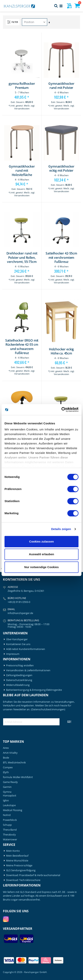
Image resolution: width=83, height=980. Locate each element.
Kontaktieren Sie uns (18, 644)
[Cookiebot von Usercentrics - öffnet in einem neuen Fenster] (61, 410)
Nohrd (7, 815)
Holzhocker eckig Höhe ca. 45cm (61, 351)
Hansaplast (10, 796)
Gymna (7, 792)
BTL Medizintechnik (14, 763)
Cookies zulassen (41, 541)
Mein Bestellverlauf (17, 856)
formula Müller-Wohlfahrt (18, 777)
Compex (8, 767)
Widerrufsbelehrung (18, 685)
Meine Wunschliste (17, 861)
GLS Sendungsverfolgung (21, 870)
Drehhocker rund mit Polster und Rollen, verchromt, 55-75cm (22, 258)
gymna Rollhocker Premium (22, 86)
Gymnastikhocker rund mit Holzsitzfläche (22, 171)
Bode (6, 758)
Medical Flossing (13, 810)
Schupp (7, 825)
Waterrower (10, 839)
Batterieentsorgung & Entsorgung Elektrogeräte (34, 690)
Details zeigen (61, 529)
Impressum (13, 654)
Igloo (6, 800)
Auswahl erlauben (41, 554)
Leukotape (9, 805)
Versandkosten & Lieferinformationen (28, 670)
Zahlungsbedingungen (19, 675)
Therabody (9, 835)
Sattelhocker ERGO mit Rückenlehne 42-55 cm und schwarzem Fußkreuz (22, 347)
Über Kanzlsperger (17, 639)
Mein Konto (13, 851)
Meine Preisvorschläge (19, 865)
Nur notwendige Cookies (41, 567)
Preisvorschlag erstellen (20, 665)
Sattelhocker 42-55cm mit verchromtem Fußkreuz (61, 258)
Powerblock (10, 820)
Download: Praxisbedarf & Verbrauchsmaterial (33, 875)
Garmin (7, 787)
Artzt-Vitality (10, 753)
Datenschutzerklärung (19, 680)
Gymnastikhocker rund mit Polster (61, 86)
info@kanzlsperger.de (20, 613)
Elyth (6, 772)
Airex (6, 748)
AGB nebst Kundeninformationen (26, 649)
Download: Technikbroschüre (23, 880)
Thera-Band (10, 830)
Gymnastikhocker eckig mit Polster (61, 169)
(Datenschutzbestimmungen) (48, 709)
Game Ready (10, 782)
